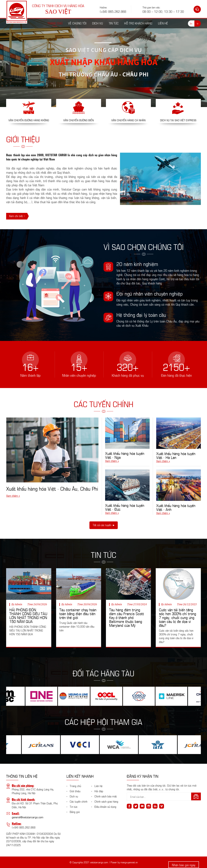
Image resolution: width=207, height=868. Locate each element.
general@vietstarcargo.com (28, 817)
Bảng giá (75, 812)
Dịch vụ (98, 23)
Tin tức (114, 23)
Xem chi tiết (16, 216)
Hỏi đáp (99, 791)
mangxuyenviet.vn (129, 862)
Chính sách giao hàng (106, 801)
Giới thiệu (75, 791)
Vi (198, 23)
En (191, 23)
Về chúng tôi (77, 23)
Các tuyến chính (79, 801)
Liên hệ (163, 23)
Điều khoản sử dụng (105, 806)
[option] (103, 61)
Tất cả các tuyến (102, 525)
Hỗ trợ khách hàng (138, 23)
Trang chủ (55, 23)
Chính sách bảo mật (106, 796)
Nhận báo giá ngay (184, 865)
